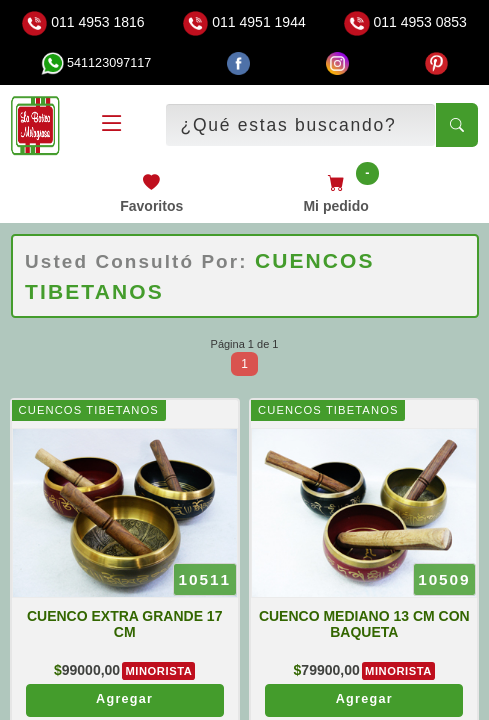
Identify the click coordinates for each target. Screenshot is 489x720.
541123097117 (96, 63)
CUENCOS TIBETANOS (88, 410)
